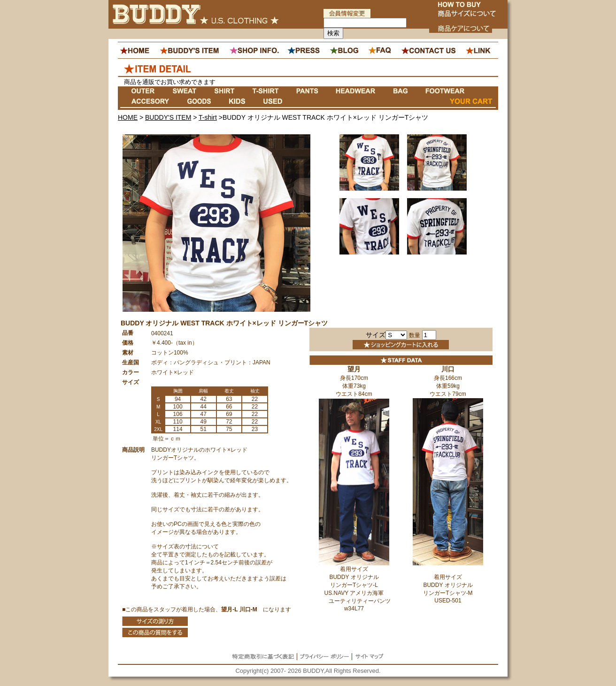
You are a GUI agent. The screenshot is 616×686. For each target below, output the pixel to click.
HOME (128, 117)
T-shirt (208, 117)
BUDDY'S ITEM (168, 117)
